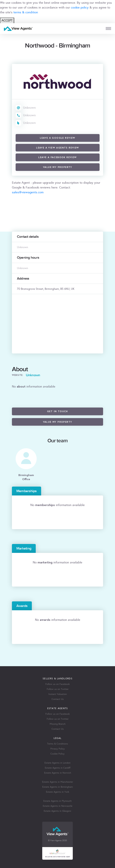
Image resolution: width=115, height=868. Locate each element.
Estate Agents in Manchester (57, 782)
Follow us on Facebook (57, 684)
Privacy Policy (58, 749)
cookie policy (80, 7)
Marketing (24, 548)
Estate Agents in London (57, 763)
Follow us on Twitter (58, 689)
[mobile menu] (108, 29)
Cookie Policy (57, 754)
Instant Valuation (58, 694)
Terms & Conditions (57, 744)
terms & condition (26, 12)
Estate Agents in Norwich (58, 773)
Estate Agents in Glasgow (57, 811)
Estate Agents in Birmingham (57, 787)
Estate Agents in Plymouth (57, 801)
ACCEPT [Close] (7, 20)
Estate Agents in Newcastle (58, 806)
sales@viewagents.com (28, 192)
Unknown (29, 108)
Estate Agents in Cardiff (58, 768)
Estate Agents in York (57, 792)
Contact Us (58, 699)
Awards (22, 606)
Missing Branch (58, 724)
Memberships (27, 491)
